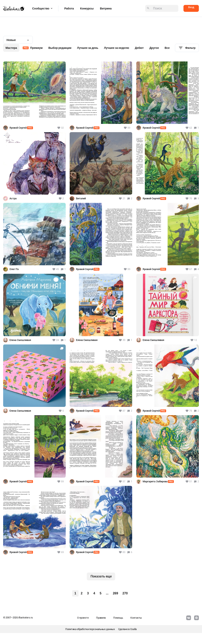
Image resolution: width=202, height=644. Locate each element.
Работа (69, 8)
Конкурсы (87, 8)
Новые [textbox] (11, 40)
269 (115, 593)
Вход (191, 7)
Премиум (33, 48)
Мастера (11, 48)
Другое (154, 48)
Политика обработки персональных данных (90, 629)
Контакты (136, 618)
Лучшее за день (88, 48)
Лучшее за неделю (116, 48)
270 (125, 593)
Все (167, 48)
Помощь (118, 618)
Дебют (139, 48)
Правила (101, 618)
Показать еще (101, 576)
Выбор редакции (60, 48)
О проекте (83, 618)
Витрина (106, 8)
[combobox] (18, 40)
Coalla (133, 629)
